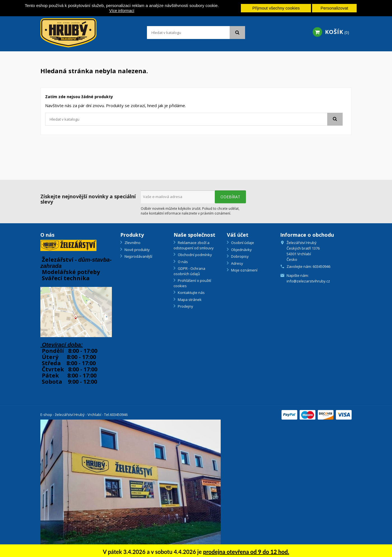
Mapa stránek (189, 300)
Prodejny (185, 306)
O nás (182, 262)
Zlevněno (132, 243)
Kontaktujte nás (191, 293)
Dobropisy (239, 256)
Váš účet (238, 235)
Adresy (237, 263)
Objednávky (241, 250)
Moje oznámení (244, 270)
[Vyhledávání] (196, 33)
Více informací (122, 11)
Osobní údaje (242, 243)
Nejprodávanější (138, 256)
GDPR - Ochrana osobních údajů (189, 271)
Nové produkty (137, 250)
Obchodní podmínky (194, 255)
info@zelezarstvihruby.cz (308, 281)
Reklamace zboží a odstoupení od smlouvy (194, 245)
